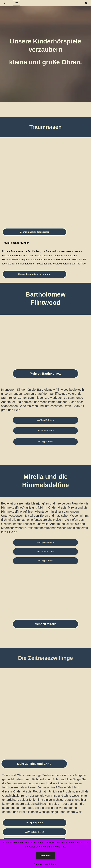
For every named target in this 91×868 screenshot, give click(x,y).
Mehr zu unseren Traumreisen (35, 232)
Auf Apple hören (46, 442)
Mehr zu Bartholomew (45, 374)
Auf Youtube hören (45, 431)
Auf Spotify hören (45, 420)
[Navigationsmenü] (17, 3)
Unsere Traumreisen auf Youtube (35, 274)
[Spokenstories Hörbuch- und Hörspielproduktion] (5, 3)
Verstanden (45, 856)
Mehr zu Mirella (45, 624)
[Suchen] (86, 3)
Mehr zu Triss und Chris (34, 764)
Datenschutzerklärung (45, 864)
